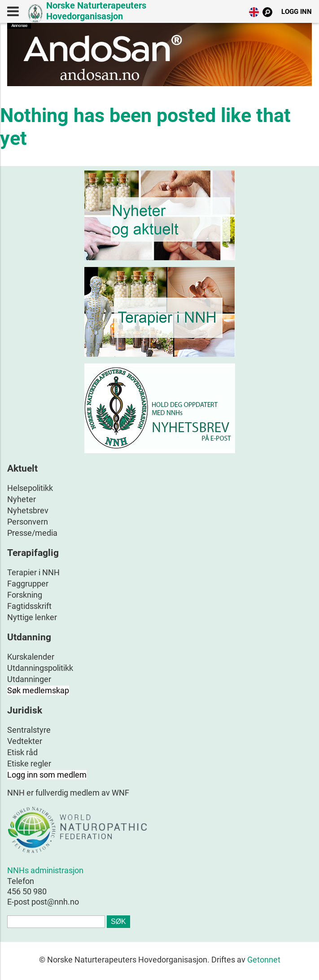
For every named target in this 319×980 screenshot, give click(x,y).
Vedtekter (25, 741)
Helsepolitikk (30, 488)
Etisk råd (22, 752)
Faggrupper (28, 584)
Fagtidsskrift (29, 606)
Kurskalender (31, 657)
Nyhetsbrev (28, 510)
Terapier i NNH (33, 572)
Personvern (28, 522)
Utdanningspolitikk (40, 668)
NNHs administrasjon (45, 870)
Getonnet (264, 960)
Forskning (25, 595)
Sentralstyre (29, 730)
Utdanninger (29, 679)
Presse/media (32, 533)
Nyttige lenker (32, 617)
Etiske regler (29, 763)
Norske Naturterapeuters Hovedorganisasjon (96, 11)
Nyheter (22, 499)
